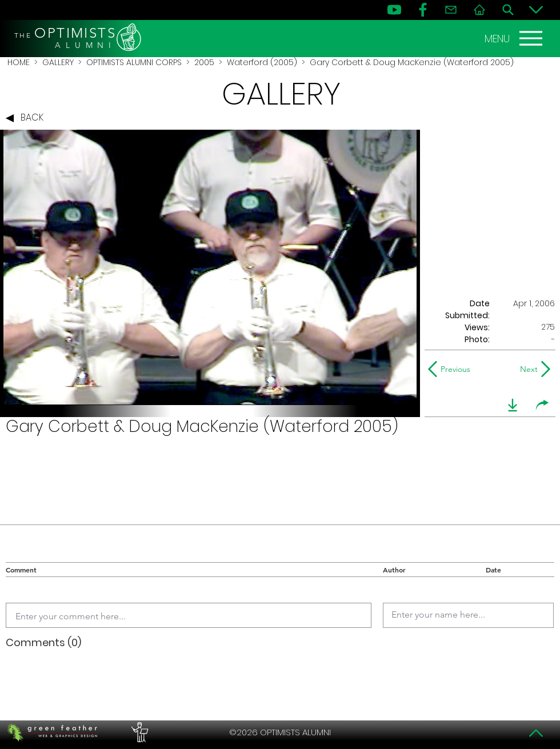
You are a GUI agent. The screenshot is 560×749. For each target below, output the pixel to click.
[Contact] (451, 10)
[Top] (536, 733)
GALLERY (58, 62)
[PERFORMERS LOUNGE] (138, 732)
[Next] (527, 369)
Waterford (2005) (262, 62)
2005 (204, 62)
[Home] (479, 10)
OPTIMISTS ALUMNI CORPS (134, 62)
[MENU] (515, 38)
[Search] (508, 10)
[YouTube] (394, 10)
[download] (513, 405)
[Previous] (452, 369)
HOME (19, 62)
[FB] (423, 10)
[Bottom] (536, 10)
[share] (542, 405)
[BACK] (27, 118)
